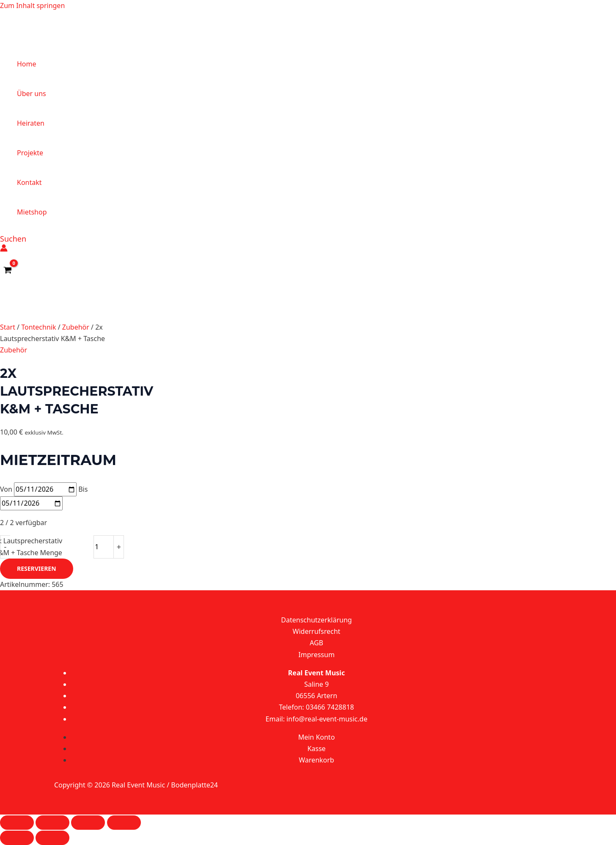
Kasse (316, 749)
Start (8, 327)
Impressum (316, 655)
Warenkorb (316, 760)
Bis (83, 489)
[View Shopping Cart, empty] (8, 270)
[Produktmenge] (104, 547)
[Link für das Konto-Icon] (4, 249)
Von (6, 489)
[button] (13, 239)
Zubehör (76, 327)
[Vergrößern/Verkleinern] (17, 823)
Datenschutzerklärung (316, 620)
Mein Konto (317, 737)
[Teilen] (88, 823)
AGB (316, 643)
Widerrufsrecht (317, 631)
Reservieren (37, 568)
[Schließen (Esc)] (124, 823)
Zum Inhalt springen (32, 6)
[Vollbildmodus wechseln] (52, 823)
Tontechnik (38, 327)
